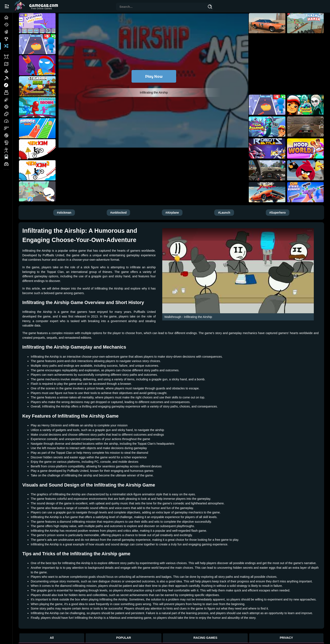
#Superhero (278, 213)
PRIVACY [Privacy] (286, 638)
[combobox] (162, 7)
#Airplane (172, 213)
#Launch (224, 213)
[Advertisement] (154, 170)
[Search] (210, 7)
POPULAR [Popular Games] (124, 638)
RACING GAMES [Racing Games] (205, 638)
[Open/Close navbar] (7, 6)
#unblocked (118, 213)
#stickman (64, 213)
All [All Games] (52, 638)
